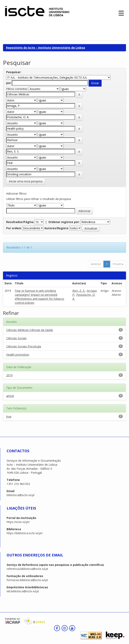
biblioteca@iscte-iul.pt (21, 495)
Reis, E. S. (79, 291)
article (10, 396)
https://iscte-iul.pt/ (18, 522)
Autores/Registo (56, 228)
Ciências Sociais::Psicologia (24, 346)
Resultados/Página (20, 222)
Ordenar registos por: (64, 222)
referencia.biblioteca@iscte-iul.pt (27, 569)
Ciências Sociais (16, 338)
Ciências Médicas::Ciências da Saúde (30, 330)
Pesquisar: (14, 72)
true (9, 416)
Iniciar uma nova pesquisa (26, 181)
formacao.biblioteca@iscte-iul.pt (27, 580)
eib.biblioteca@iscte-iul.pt (23, 591)
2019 (9, 375)
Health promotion (18, 355)
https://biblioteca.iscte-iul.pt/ (25, 533)
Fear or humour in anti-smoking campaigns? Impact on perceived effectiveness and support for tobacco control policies (39, 297)
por (9, 83)
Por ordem (14, 228)
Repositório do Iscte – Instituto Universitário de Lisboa (45, 48)
